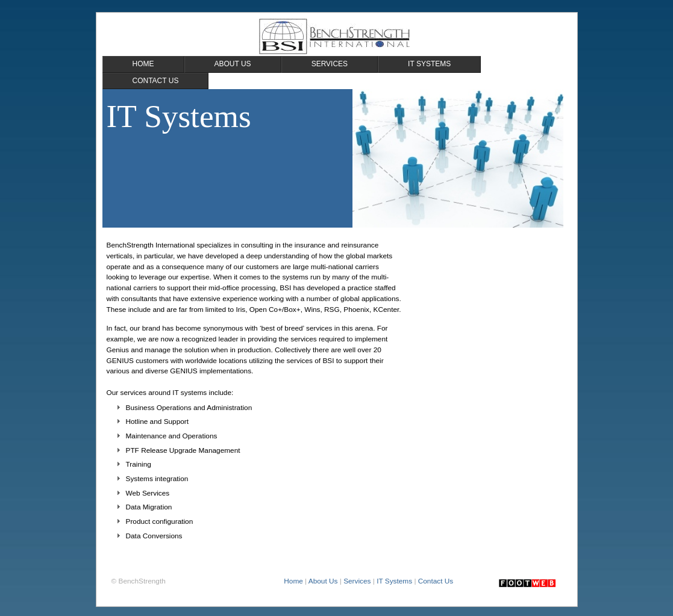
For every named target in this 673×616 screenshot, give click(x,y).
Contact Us (436, 581)
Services (357, 581)
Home (293, 581)
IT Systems (394, 581)
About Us (323, 581)
